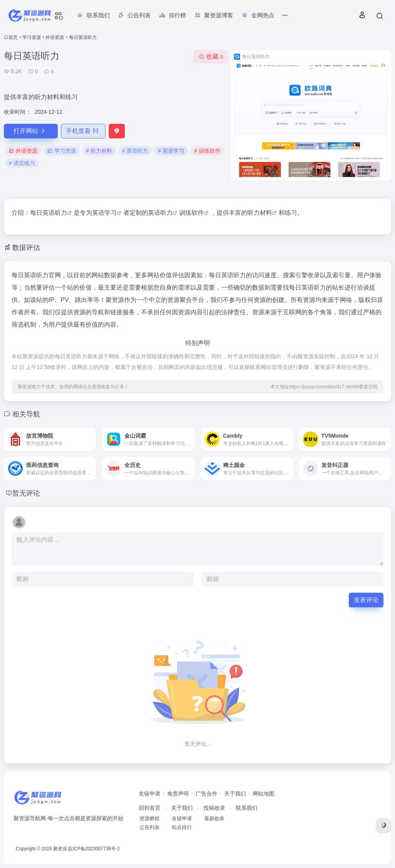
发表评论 (366, 600)
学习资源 (32, 37)
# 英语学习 (171, 151)
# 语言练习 (22, 163)
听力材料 (260, 213)
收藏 (211, 56)
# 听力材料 (99, 151)
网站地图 (264, 794)
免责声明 (178, 794)
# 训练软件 (207, 151)
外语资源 (55, 37)
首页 (13, 37)
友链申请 (150, 794)
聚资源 (60, 849)
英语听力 (55, 213)
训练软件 (192, 213)
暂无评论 (26, 493)
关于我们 (235, 794)
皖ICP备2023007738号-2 (94, 849)
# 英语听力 (135, 151)
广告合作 (207, 794)
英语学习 (104, 213)
